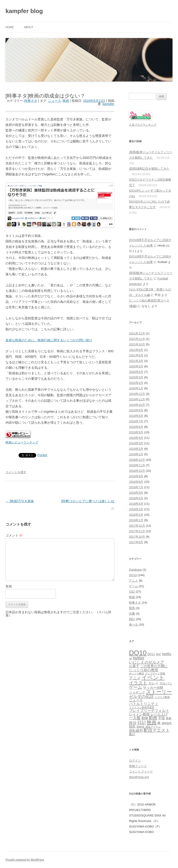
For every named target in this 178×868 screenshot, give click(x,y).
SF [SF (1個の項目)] (131, 659)
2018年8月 (136, 482)
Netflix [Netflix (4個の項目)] (167, 654)
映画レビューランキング (22, 442)
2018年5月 (136, 498)
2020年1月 (136, 388)
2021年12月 (137, 333)
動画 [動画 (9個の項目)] (153, 718)
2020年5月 (136, 366)
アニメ (133, 581)
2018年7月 (136, 487)
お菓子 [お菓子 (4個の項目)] (134, 666)
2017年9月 (136, 542)
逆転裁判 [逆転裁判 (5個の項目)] (136, 731)
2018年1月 (136, 520)
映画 (66, 101)
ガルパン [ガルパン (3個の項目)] (166, 683)
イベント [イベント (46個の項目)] (153, 677)
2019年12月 (137, 394)
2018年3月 (136, 509)
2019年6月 (136, 427)
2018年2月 (136, 515)
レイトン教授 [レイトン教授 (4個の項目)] (139, 714)
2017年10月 (137, 537)
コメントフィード (141, 772)
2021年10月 (137, 344)
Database (135, 570)
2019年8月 (136, 416)
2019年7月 (136, 421)
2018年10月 (137, 471)
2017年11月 (137, 531)
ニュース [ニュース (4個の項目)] (136, 700)
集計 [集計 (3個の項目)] (132, 734)
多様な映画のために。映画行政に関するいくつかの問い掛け (49, 340)
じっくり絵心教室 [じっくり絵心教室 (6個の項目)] (144, 670)
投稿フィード (138, 766)
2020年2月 (136, 383)
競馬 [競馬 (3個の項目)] (132, 727)
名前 (9, 586)
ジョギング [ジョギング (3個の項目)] (137, 693)
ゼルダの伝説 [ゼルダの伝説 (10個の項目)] (141, 697)
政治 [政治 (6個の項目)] (133, 723)
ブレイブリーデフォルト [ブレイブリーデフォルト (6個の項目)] (149, 711)
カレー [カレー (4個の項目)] (153, 683)
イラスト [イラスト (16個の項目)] (138, 683)
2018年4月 (136, 504)
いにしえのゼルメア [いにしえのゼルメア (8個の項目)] (147, 662)
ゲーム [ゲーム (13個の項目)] (136, 687)
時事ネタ (31, 101)
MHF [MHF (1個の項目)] (158, 654)
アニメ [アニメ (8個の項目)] (135, 678)
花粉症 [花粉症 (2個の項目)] (140, 727)
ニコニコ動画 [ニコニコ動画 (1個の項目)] (162, 697)
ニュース (55, 101)
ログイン (135, 761)
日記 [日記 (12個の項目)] (142, 723)
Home (10, 27)
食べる (133, 625)
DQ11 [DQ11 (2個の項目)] (151, 654)
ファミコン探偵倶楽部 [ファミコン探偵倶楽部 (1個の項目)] (142, 707)
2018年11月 (137, 465)
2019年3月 (136, 443)
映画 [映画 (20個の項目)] (152, 722)
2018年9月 (136, 476)
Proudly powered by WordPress (25, 860)
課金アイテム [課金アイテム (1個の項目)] (153, 727)
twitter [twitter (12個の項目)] (139, 658)
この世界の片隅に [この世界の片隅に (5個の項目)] (154, 666)
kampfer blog (24, 11)
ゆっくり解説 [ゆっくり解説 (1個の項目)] (137, 673)
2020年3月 (136, 377)
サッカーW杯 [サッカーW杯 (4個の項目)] (153, 688)
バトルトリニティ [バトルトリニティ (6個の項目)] (144, 704)
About (29, 27)
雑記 (132, 619)
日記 (132, 592)
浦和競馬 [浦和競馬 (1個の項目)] (167, 723)
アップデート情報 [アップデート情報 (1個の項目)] (155, 673)
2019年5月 (136, 432)
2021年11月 (137, 339)
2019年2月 (136, 449)
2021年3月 (136, 361)
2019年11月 (137, 399)
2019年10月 (137, 405)
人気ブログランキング (143, 125)
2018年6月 (136, 493)
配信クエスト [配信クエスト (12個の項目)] (157, 730)
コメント (14, 535)
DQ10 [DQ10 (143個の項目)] (138, 653)
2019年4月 (136, 438)
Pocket (42, 455)
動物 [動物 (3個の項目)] (145, 718)
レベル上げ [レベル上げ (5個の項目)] (159, 714)
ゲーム (133, 586)
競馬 (132, 608)
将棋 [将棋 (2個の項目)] (169, 718)
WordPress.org (139, 777)
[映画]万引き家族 (20, 501)
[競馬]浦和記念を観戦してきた (149, 169)
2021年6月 (136, 355)
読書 (132, 614)
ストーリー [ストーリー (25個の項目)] (159, 692)
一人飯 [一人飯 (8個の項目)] (135, 718)
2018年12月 (137, 460)
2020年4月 (136, 372)
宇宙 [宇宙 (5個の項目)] (162, 718)
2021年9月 (136, 350)
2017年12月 (137, 526)
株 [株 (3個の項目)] (159, 723)
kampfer (108, 104)
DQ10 (133, 575)
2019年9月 (136, 410)
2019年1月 (136, 454)
